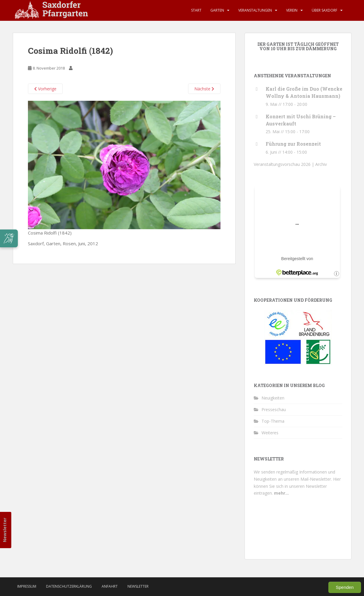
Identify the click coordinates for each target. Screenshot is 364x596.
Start (196, 10)
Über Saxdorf (324, 10)
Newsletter (5, 530)
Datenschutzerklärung (69, 586)
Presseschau (274, 409)
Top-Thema (273, 421)
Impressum (27, 586)
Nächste (204, 89)
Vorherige (45, 89)
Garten (217, 10)
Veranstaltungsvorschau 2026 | (285, 164)
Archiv (321, 164)
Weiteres (270, 433)
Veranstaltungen (255, 10)
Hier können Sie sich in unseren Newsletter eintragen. (297, 486)
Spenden (345, 587)
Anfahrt (110, 586)
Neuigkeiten (273, 398)
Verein (292, 10)
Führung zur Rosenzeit (293, 144)
